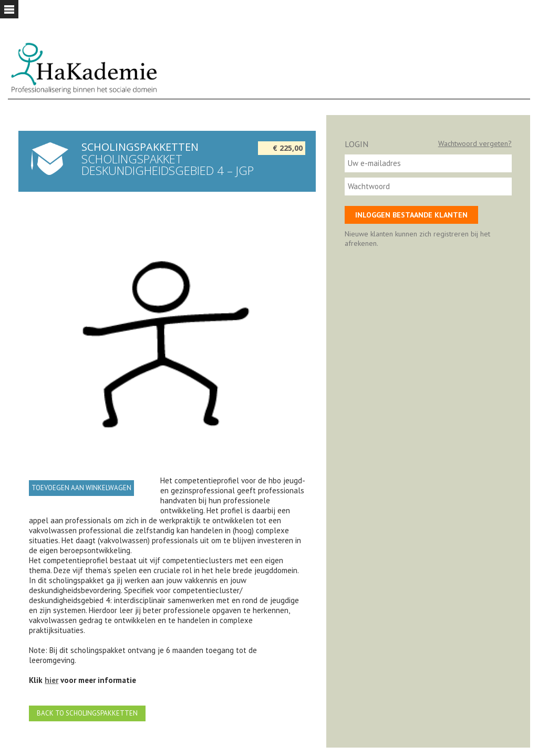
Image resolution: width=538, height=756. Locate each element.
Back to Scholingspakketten (87, 713)
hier (51, 680)
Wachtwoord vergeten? (475, 143)
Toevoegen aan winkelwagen (81, 488)
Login (356, 144)
